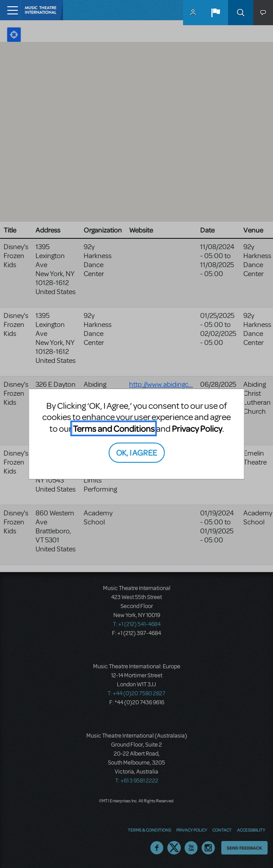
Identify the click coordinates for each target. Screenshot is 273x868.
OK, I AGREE (136, 452)
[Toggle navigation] (10, 10)
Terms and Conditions (114, 428)
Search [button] (241, 13)
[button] (215, 13)
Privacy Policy (197, 428)
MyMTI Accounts (193, 13)
